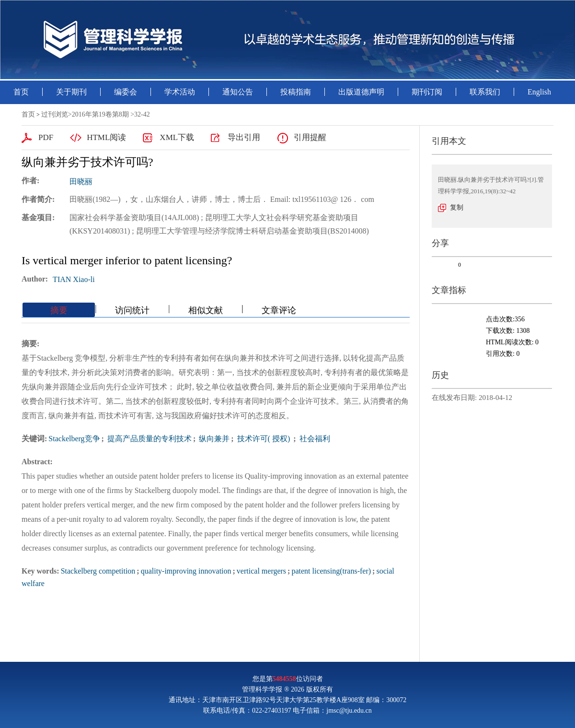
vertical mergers (261, 571)
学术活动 (180, 92)
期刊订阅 (427, 92)
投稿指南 (296, 92)
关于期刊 (71, 92)
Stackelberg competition (98, 571)
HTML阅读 (106, 137)
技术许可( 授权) (264, 439)
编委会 (126, 92)
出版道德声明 (361, 92)
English (539, 92)
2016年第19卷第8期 (100, 114)
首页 (21, 92)
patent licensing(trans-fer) (331, 571)
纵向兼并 (213, 439)
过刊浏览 (55, 114)
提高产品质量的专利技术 (149, 439)
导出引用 (244, 137)
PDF (46, 137)
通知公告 (238, 92)
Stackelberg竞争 (74, 439)
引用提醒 (310, 137)
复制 (457, 207)
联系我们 (485, 92)
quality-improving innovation (186, 571)
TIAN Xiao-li (74, 279)
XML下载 (177, 137)
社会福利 (314, 439)
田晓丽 (81, 182)
